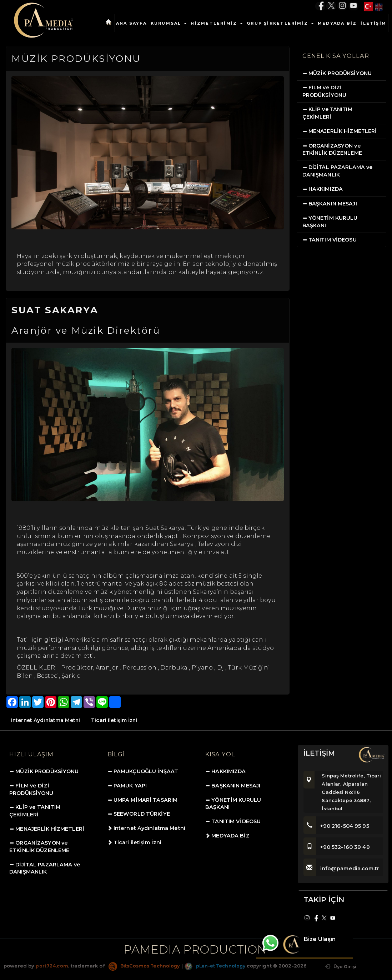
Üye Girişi (340, 966)
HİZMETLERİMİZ (217, 23)
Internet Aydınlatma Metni (46, 720)
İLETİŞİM (373, 23)
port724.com (52, 966)
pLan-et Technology (220, 966)
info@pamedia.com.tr (342, 869)
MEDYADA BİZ (337, 23)
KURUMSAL (169, 23)
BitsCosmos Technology (146, 966)
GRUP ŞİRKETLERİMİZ (280, 23)
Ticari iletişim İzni (116, 720)
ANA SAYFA (131, 23)
